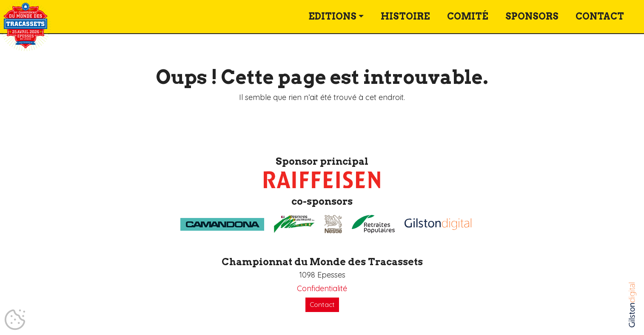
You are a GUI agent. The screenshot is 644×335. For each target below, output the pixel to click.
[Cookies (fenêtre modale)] (15, 320)
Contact (600, 17)
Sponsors (532, 17)
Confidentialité (322, 288)
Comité (468, 17)
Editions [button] (332, 17)
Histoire (405, 17)
